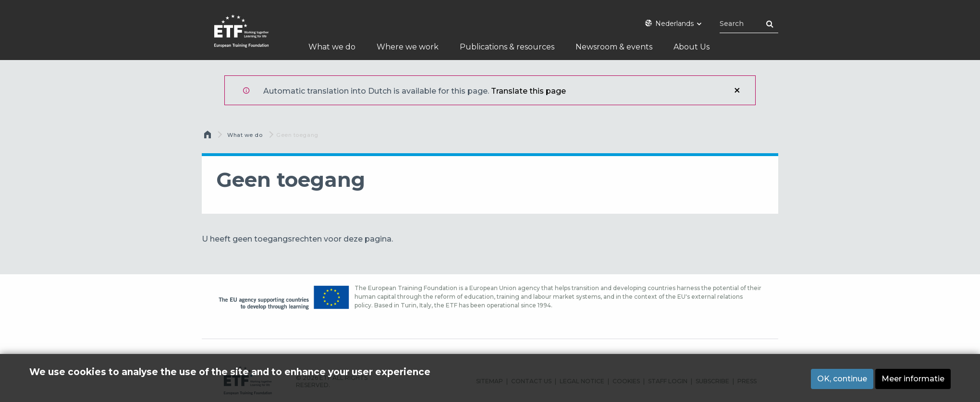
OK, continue (842, 379)
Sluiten (737, 90)
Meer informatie (913, 379)
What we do (245, 135)
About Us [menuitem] (692, 47)
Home (208, 137)
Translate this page (528, 91)
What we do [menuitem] (332, 47)
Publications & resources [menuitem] (507, 47)
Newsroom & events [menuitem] (614, 47)
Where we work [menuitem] (408, 47)
